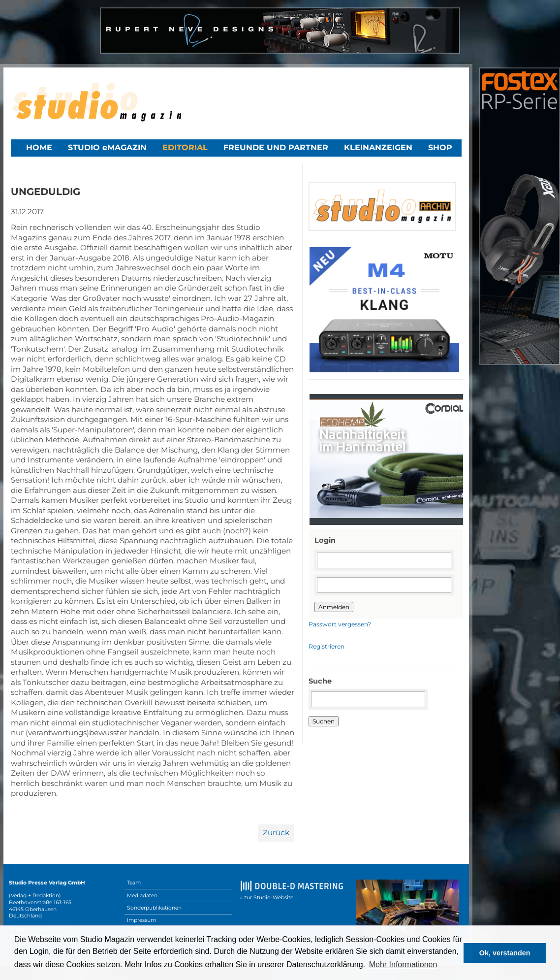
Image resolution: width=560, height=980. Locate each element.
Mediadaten (142, 896)
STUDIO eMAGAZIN (107, 147)
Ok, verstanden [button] (505, 953)
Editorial (185, 147)
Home (39, 147)
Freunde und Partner (276, 147)
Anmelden (334, 607)
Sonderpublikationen (154, 908)
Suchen (324, 721)
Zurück (276, 833)
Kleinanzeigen (378, 147)
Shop (440, 147)
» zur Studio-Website (267, 898)
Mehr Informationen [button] (403, 964)
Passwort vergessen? (340, 624)
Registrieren (327, 646)
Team (134, 883)
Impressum (141, 920)
